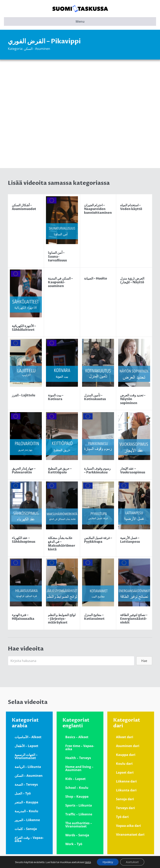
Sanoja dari (125, 799)
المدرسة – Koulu (26, 811)
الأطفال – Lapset (26, 746)
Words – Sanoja (77, 835)
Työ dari (122, 817)
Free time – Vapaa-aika (80, 747)
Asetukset (132, 862)
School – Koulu (77, 788)
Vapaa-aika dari (128, 826)
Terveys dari (125, 808)
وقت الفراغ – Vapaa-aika (29, 839)
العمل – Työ (23, 793)
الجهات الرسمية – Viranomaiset (26, 756)
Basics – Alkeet (77, 737)
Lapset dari (125, 772)
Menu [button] (80, 21)
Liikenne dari (126, 781)
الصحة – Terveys (26, 784)
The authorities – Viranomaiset (79, 825)
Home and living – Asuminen (79, 768)
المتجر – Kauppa (26, 802)
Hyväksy (107, 862)
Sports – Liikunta (79, 805)
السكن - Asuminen (37, 49)
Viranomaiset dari (130, 835)
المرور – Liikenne (27, 820)
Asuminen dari (128, 746)
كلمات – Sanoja (26, 829)
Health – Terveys (78, 758)
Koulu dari (124, 764)
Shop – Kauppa (77, 796)
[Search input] (71, 661)
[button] (144, 661)
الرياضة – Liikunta (28, 767)
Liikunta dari (126, 790)
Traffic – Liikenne (79, 814)
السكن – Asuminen (29, 776)
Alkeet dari (125, 737)
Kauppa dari (126, 755)
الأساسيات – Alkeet (28, 737)
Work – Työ (74, 844)
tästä (87, 862)
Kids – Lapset (75, 779)
